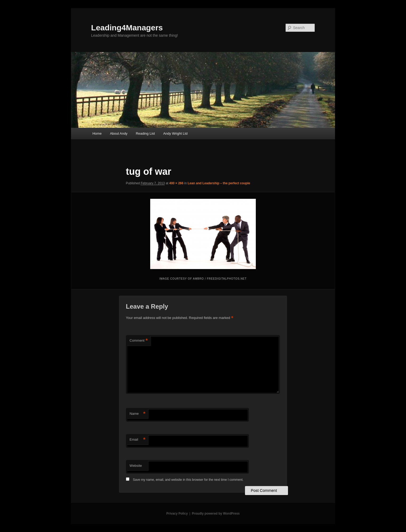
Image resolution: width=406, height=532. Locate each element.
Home (97, 133)
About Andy (119, 133)
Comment (139, 341)
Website (136, 466)
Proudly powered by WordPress (216, 514)
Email (138, 440)
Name (138, 414)
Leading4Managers (127, 28)
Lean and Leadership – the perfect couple (219, 183)
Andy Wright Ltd (175, 133)
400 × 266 (176, 183)
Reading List (145, 133)
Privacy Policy (177, 514)
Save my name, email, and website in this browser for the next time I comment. (188, 480)
